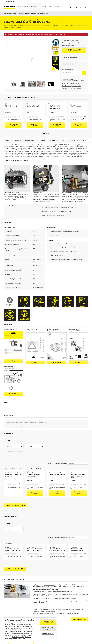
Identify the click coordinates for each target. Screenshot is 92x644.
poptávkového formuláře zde (68, 572)
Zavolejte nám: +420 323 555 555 (72, 89)
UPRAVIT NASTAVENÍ (48, 634)
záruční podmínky (49, 559)
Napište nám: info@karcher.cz (70, 84)
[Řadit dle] (77, 446)
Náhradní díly (58, 588)
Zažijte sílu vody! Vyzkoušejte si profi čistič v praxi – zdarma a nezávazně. (28, 13)
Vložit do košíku (13, 122)
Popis (7, 138)
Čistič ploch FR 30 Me (11, 107)
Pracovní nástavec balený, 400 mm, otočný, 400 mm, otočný (78, 459)
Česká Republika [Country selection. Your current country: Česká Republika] (11, 2)
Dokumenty (54, 138)
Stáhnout (13, 358)
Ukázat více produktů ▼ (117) (15, 485)
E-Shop (58, 7)
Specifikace (43, 138)
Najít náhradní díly (80, 593)
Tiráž (23, 639)
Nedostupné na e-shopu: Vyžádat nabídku (74, 50)
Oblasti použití (74, 138)
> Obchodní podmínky (10, 642)
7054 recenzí (73, 640)
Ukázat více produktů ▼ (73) (15, 543)
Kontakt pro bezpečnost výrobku (71, 86)
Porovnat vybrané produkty (57, 446)
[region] (30, 629)
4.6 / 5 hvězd (73, 638)
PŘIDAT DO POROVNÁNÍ (70, 58)
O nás (51, 7)
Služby (44, 7)
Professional (35, 7)
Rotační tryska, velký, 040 (34, 107)
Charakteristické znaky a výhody (24, 138)
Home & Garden (23, 7)
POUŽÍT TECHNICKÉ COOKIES (48, 629)
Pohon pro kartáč (76, 107)
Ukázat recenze (73, 642)
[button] (9, 58)
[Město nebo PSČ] (72, 73)
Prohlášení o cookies (18, 637)
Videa (64, 138)
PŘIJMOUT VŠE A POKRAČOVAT (48, 622)
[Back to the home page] (10, 7)
